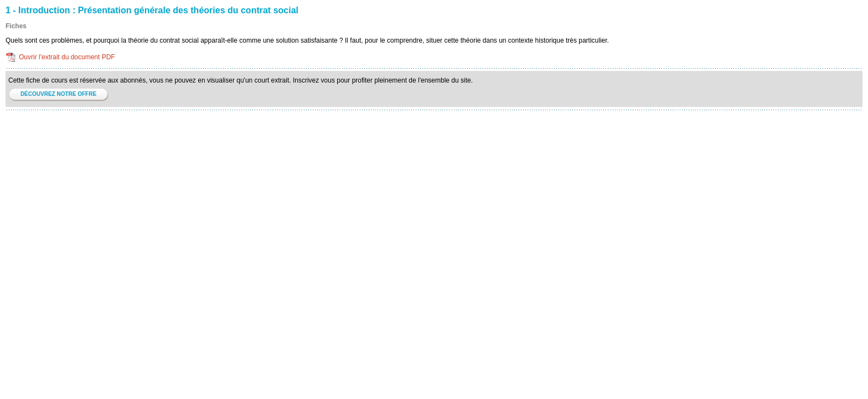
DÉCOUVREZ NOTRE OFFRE (58, 94)
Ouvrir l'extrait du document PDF (67, 57)
